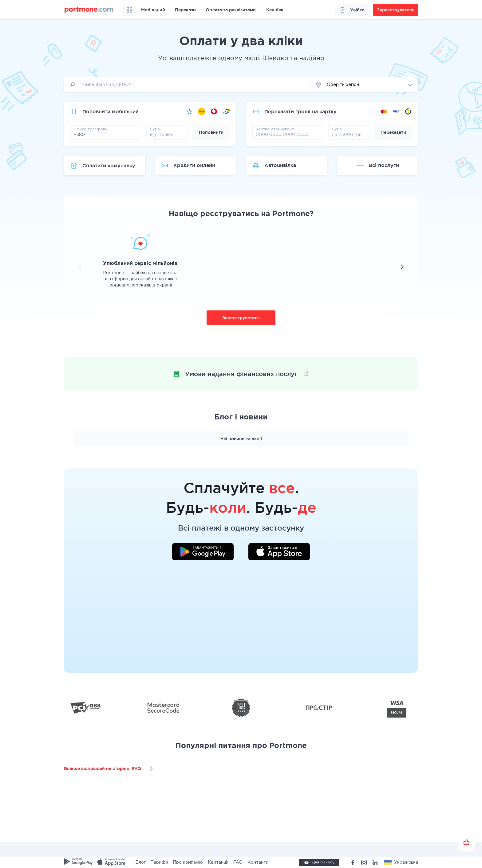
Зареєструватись (241, 318)
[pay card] (288, 134)
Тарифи (159, 862)
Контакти (258, 862)
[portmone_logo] (89, 10)
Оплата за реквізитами (231, 10)
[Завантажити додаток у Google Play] (203, 553)
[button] (364, 85)
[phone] (106, 134)
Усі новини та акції (241, 439)
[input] (187, 85)
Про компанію (188, 862)
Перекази (185, 10)
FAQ (238, 862)
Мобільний (153, 10)
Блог (140, 862)
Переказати (393, 132)
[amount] (167, 134)
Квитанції (218, 862)
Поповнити (211, 132)
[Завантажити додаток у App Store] (279, 553)
